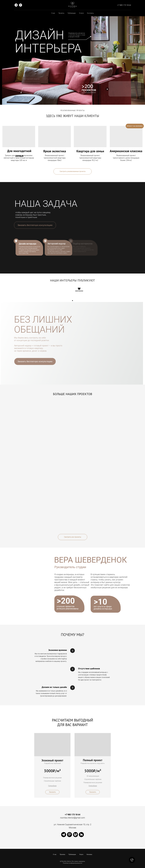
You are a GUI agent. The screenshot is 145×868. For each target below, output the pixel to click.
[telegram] (16, 5)
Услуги (81, 13)
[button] (35, 225)
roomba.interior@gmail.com (72, 818)
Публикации (72, 13)
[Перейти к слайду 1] (72, 301)
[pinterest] (21, 5)
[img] (55, 137)
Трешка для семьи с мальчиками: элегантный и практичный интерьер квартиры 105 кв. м (19, 158)
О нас (53, 13)
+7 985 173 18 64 (124, 5)
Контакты (90, 13)
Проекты (61, 13)
